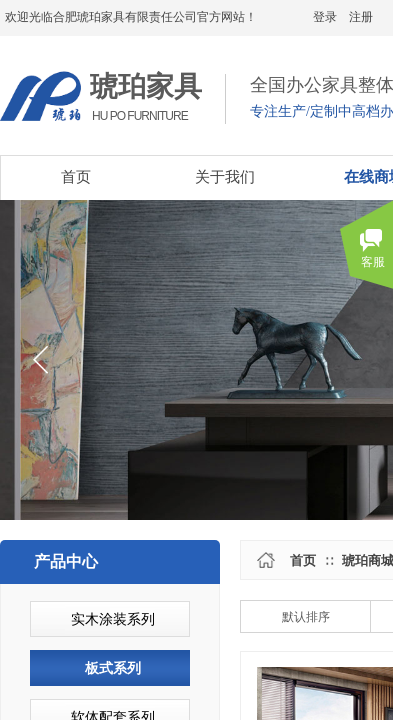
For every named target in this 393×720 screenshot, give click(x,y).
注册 (361, 17)
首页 (303, 560)
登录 (325, 17)
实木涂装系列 (113, 619)
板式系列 (113, 668)
